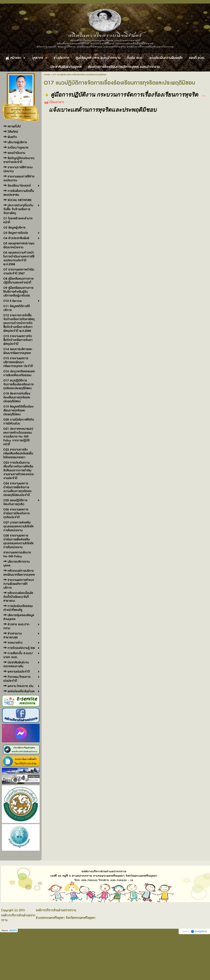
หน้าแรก (47, 75)
